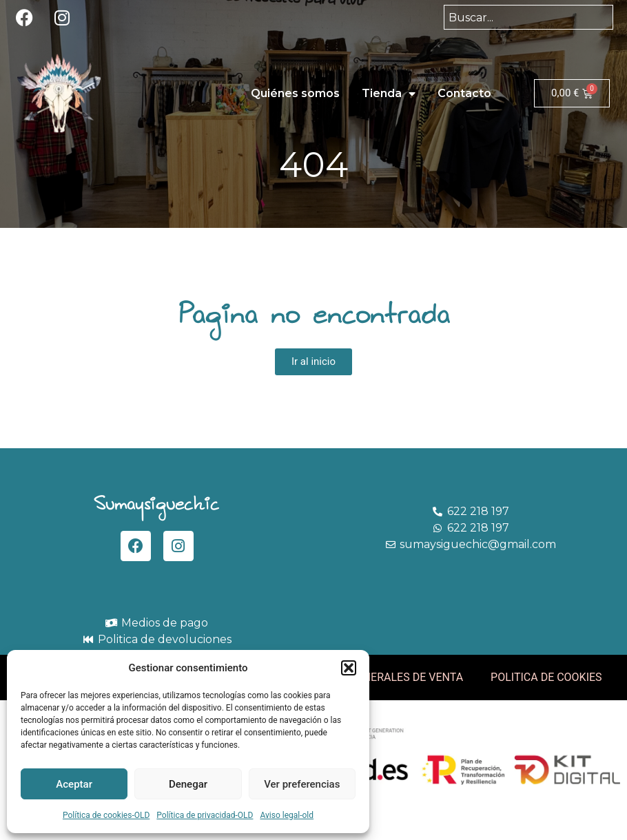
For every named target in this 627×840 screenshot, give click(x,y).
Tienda (389, 94)
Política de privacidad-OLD (205, 815)
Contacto (464, 93)
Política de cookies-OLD (106, 815)
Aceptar (74, 784)
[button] (349, 668)
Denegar (188, 784)
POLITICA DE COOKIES (546, 677)
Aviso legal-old (287, 815)
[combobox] (528, 17)
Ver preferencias (302, 784)
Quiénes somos (295, 93)
